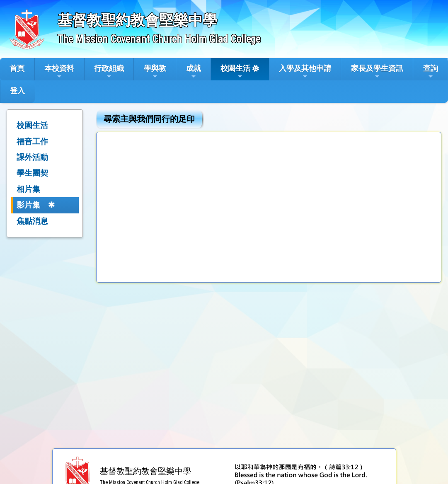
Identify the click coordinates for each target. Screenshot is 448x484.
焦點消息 (32, 221)
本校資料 (59, 72)
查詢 (431, 72)
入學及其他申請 (305, 72)
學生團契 (32, 173)
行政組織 (109, 72)
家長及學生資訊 (377, 72)
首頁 (17, 68)
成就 (194, 72)
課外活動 (32, 157)
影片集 (28, 205)
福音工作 (32, 142)
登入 (17, 91)
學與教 (155, 72)
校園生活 (235, 72)
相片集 (28, 189)
